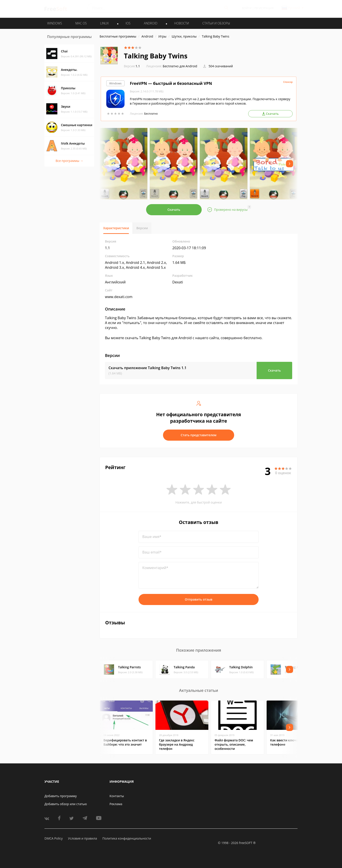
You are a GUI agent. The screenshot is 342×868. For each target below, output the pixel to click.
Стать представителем (199, 435)
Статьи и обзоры (216, 23)
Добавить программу (61, 796)
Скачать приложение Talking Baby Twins (148, 368)
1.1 (132, 66)
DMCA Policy (54, 838)
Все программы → (69, 161)
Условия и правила (82, 838)
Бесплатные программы (118, 36)
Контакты (117, 796)
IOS (128, 23)
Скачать (174, 210)
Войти (247, 8)
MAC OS (81, 23)
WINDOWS (55, 23)
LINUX (104, 23)
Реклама (116, 804)
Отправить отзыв (199, 599)
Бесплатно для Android (180, 66)
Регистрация (264, 8)
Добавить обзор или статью (66, 804)
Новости (182, 23)
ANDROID (151, 23)
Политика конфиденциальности (127, 838)
